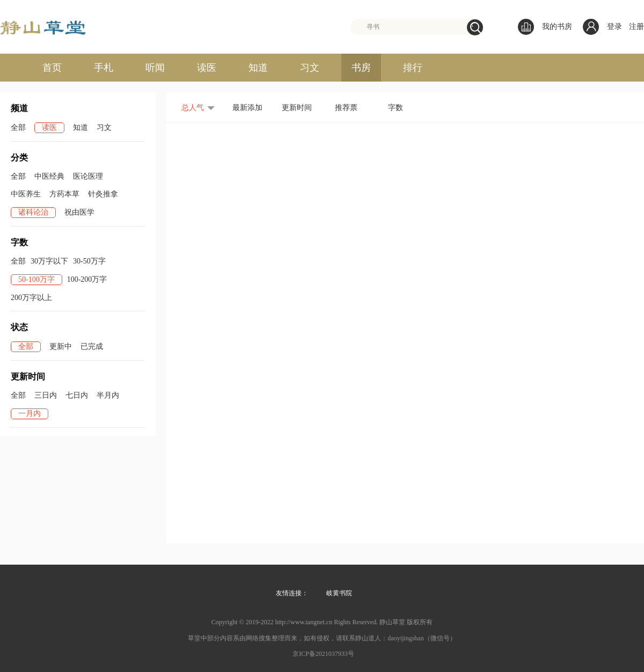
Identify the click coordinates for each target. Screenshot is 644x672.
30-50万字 (89, 261)
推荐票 (346, 108)
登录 (614, 27)
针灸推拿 (103, 194)
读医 (207, 68)
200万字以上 (31, 298)
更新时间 (297, 108)
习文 (310, 68)
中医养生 (26, 194)
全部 (18, 127)
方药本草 (64, 194)
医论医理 (88, 176)
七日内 (77, 395)
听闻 (155, 68)
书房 (361, 68)
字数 (396, 108)
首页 (52, 68)
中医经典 (49, 176)
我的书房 (545, 27)
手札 (104, 68)
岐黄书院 (339, 593)
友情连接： (292, 593)
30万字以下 (49, 261)
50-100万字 (36, 279)
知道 (258, 68)
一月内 (30, 414)
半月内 (108, 395)
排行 (413, 68)
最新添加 (247, 108)
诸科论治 (33, 212)
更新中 (61, 346)
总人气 (193, 108)
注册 (636, 27)
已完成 (92, 346)
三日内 (46, 395)
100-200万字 (87, 279)
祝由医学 (79, 212)
